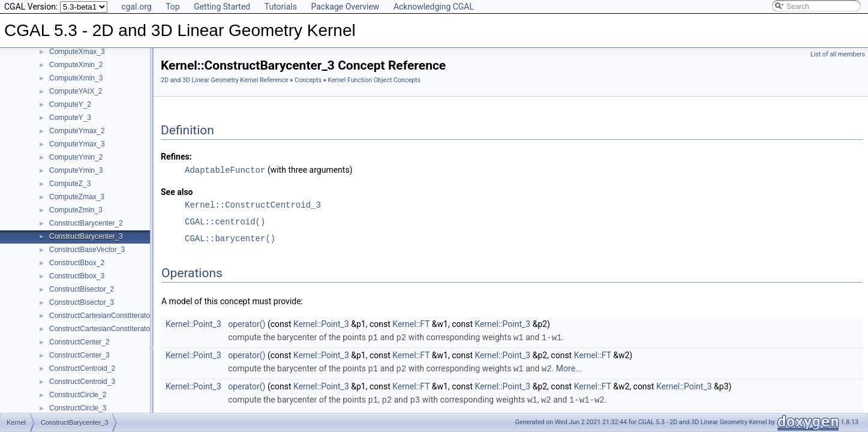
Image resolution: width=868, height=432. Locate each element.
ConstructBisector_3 (82, 302)
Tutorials (281, 7)
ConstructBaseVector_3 (87, 250)
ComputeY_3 (70, 118)
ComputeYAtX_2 (76, 91)
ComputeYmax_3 (77, 144)
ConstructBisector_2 (82, 289)
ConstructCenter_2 (79, 342)
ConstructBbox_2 (77, 263)
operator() (247, 323)
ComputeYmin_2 (76, 157)
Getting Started (222, 7)
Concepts (308, 80)
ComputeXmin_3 (76, 78)
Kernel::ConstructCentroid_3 (253, 204)
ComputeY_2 (70, 104)
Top (173, 7)
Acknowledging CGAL (434, 7)
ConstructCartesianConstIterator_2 (105, 316)
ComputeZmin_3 (76, 210)
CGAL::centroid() (225, 221)
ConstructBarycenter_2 (86, 223)
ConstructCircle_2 (78, 395)
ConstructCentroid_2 (82, 368)
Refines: (176, 157)
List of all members (838, 54)
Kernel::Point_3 (193, 323)
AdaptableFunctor (225, 169)
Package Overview (345, 7)
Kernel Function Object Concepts (374, 80)
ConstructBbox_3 (77, 276)
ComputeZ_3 (70, 184)
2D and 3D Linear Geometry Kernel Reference (225, 80)
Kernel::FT (411, 323)
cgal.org (136, 7)
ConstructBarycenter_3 (86, 236)
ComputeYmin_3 (76, 170)
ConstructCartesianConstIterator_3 (105, 329)
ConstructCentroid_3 (82, 382)
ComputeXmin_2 (76, 65)
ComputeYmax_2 (77, 131)
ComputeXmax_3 (77, 52)
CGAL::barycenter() (230, 238)
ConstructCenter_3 (79, 355)
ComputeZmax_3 (77, 197)
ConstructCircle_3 (78, 408)
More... (569, 367)
